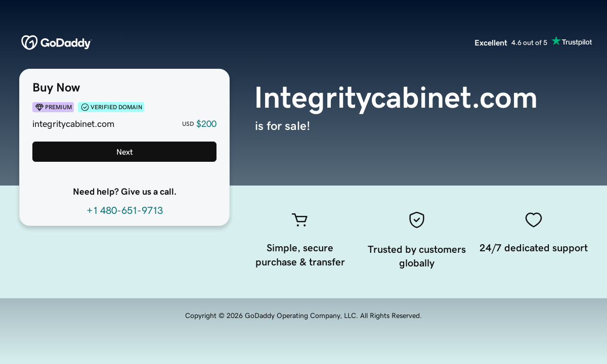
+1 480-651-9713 (125, 210)
